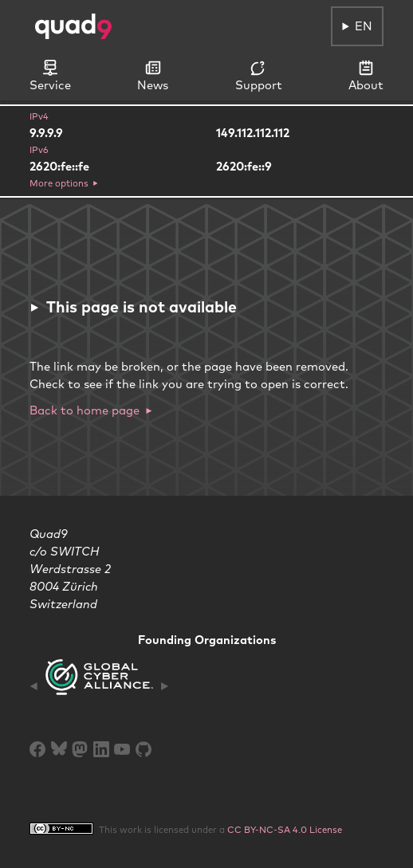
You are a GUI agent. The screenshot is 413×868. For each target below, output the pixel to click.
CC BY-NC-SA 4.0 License (285, 829)
